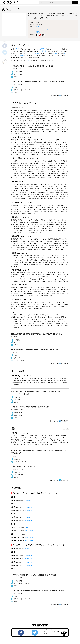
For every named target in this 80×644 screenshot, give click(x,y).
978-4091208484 (28, 521)
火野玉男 (42, 49)
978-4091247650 (28, 562)
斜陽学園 (21, 55)
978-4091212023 (29, 534)
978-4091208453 (28, 511)
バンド (37, 28)
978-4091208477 (28, 517)
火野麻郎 (17, 49)
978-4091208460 (28, 514)
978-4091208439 (28, 504)
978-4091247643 (28, 559)
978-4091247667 (28, 565)
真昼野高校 (55, 53)
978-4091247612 (28, 549)
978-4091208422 (28, 500)
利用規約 (34, 640)
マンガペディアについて (18, 640)
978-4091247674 (28, 569)
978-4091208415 (28, 497)
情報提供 (28, 640)
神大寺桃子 (45, 51)
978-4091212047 (29, 541)
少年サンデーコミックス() (42, 30)
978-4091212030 (29, 538)
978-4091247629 (28, 552)
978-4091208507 (29, 527)
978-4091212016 (29, 531)
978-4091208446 (28, 507)
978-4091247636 (28, 555)
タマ (36, 49)
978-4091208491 (28, 524)
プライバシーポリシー (42, 640)
